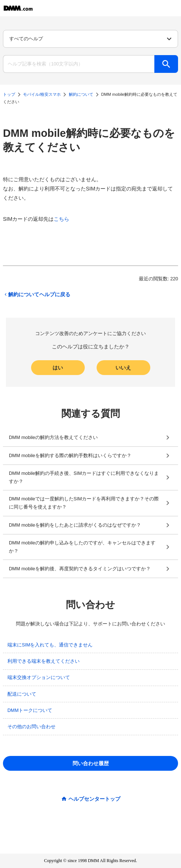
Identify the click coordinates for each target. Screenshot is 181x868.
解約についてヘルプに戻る (37, 294)
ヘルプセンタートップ (94, 799)
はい (58, 368)
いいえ (123, 368)
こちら (61, 219)
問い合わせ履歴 (91, 763)
